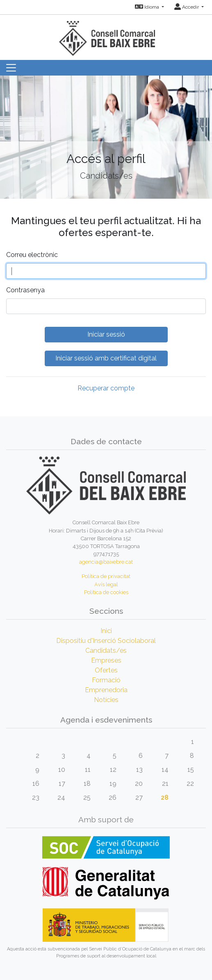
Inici (106, 631)
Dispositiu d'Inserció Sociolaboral (106, 641)
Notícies (106, 700)
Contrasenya (25, 290)
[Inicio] (106, 35)
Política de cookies (106, 592)
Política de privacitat (106, 576)
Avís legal (106, 584)
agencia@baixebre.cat (106, 562)
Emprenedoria (106, 690)
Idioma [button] (148, 7)
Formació (106, 680)
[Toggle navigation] (11, 68)
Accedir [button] (187, 7)
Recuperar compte (106, 388)
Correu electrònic (32, 255)
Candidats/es (106, 651)
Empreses (106, 660)
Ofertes (106, 670)
